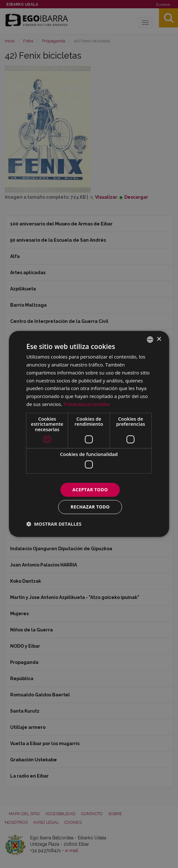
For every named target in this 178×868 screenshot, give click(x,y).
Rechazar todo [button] (90, 507)
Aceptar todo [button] (90, 490)
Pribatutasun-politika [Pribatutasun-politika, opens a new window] (87, 404)
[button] (54, 524)
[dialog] (89, 434)
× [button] (159, 339)
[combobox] (150, 339)
